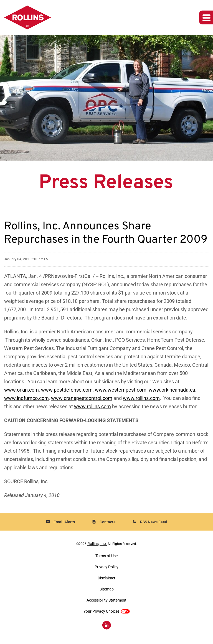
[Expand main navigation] (206, 17)
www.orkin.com (21, 390)
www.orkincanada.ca (172, 390)
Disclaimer (106, 578)
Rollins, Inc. (97, 544)
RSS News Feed (150, 522)
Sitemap (107, 589)
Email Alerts (60, 522)
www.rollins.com (141, 398)
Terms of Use (106, 556)
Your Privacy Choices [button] (107, 611)
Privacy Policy (106, 567)
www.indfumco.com (26, 398)
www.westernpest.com (121, 390)
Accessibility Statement (106, 600)
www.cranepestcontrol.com (82, 398)
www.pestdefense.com (67, 390)
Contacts (104, 522)
